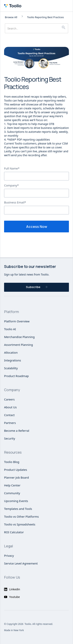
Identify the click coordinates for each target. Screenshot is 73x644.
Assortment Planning (18, 345)
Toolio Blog (12, 462)
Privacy (9, 556)
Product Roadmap (16, 376)
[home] (14, 6)
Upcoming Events (16, 501)
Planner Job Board (16, 477)
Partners (10, 423)
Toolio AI (10, 329)
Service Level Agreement (21, 563)
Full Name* (12, 168)
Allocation (11, 352)
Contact (9, 415)
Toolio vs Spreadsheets (20, 524)
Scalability (11, 368)
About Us (10, 407)
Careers (9, 399)
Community (12, 493)
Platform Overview (17, 321)
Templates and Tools (18, 509)
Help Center (12, 485)
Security (10, 438)
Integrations (13, 360)
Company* (11, 185)
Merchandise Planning (19, 337)
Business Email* (15, 202)
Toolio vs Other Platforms (21, 516)
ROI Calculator (14, 532)
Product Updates (16, 470)
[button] (68, 6)
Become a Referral (17, 431)
